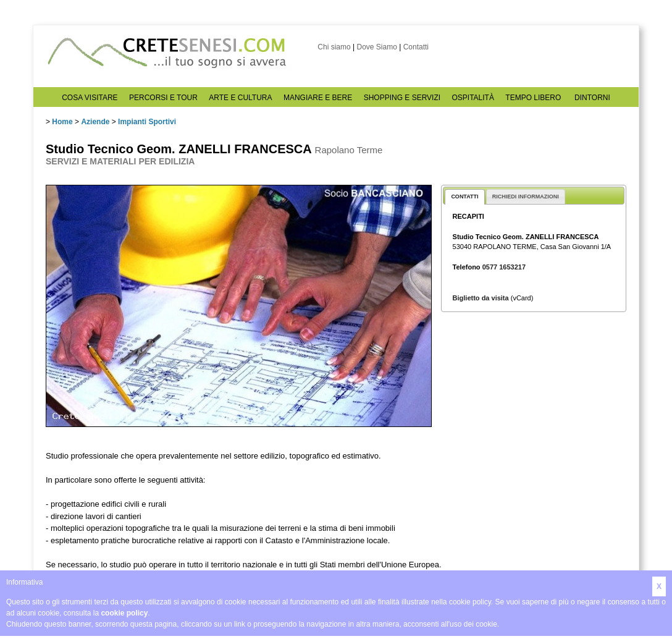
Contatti (416, 47)
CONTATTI (464, 197)
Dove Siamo (376, 47)
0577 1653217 (504, 267)
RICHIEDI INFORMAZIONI (526, 197)
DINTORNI (592, 98)
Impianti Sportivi (147, 122)
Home (62, 122)
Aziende (95, 122)
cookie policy (124, 613)
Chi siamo (334, 47)
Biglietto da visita (481, 298)
